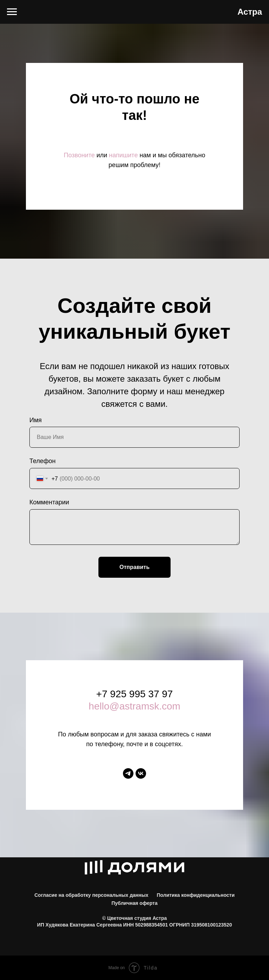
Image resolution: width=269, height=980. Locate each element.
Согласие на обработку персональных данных (91, 895)
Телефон (43, 461)
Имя (36, 420)
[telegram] (128, 773)
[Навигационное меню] (12, 12)
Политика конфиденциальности (195, 895)
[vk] (141, 773)
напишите (123, 155)
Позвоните (79, 155)
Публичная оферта (134, 903)
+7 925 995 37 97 (135, 694)
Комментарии (49, 502)
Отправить (134, 567)
